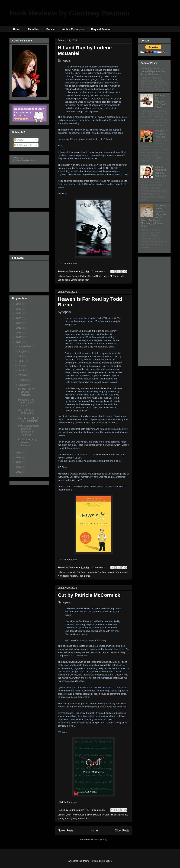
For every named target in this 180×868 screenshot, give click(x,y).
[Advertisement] (30, 187)
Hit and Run (94, 276)
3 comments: (99, 810)
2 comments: (99, 271)
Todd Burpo (84, 576)
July (21, 356)
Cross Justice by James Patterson (27, 442)
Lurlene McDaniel (110, 276)
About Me (33, 29)
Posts (19, 140)
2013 (19, 462)
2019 (19, 328)
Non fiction (63, 576)
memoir (124, 572)
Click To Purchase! (67, 263)
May (21, 366)
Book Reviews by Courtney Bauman (70, 13)
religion (74, 576)
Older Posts (122, 830)
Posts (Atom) (100, 839)
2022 (19, 313)
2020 (19, 323)
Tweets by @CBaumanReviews (23, 159)
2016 (19, 342)
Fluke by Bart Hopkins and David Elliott (161, 101)
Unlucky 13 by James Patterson (161, 134)
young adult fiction (80, 280)
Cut (82, 815)
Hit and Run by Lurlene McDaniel (26, 392)
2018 (19, 333)
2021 (19, 318)
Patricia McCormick (103, 815)
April (22, 370)
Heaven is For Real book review (103, 572)
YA (122, 276)
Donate (51, 29)
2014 (19, 457)
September (25, 346)
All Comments (23, 145)
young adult (64, 280)
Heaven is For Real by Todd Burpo (27, 403)
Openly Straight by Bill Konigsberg (28, 420)
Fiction (84, 276)
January (24, 385)
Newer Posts (66, 830)
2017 (19, 337)
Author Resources (73, 29)
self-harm (119, 815)
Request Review (100, 29)
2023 (19, 309)
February (24, 380)
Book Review (73, 276)
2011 (19, 472)
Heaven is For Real (76, 572)
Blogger (107, 861)
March (23, 375)
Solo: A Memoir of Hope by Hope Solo (161, 171)
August (23, 351)
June (22, 361)
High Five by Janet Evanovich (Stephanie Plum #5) (28, 430)
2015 (19, 453)
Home (17, 29)
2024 (19, 304)
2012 (19, 467)
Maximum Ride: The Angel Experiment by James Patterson (153, 71)
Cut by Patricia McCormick (89, 595)
